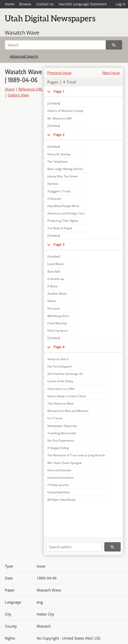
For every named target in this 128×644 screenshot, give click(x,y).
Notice (52, 301)
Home (10, 4)
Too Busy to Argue (60, 228)
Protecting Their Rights (63, 221)
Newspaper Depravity (62, 426)
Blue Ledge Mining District (65, 169)
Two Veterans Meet (61, 403)
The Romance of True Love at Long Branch (76, 455)
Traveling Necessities (62, 433)
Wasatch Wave (22, 33)
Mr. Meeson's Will (59, 118)
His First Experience (61, 440)
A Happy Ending (58, 448)
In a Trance (55, 418)
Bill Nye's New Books (62, 500)
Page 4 (59, 347)
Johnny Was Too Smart (63, 176)
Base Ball (54, 271)
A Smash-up (56, 279)
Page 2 (59, 135)
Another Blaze (57, 294)
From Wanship (57, 323)
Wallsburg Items (58, 316)
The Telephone (58, 162)
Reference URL (31, 89)
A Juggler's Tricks (59, 191)
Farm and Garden (59, 470)
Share (10, 89)
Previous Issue (59, 73)
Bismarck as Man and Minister (68, 411)
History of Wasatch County (65, 111)
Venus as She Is (58, 359)
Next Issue (111, 73)
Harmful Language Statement (83, 4)
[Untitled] (54, 103)
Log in (121, 4)
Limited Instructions (61, 478)
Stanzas (53, 184)
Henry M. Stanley (59, 154)
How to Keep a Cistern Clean (67, 396)
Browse (25, 4)
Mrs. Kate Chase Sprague (65, 463)
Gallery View (18, 95)
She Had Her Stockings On (65, 374)
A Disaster (54, 199)
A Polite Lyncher (58, 485)
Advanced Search (24, 56)
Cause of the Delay (60, 381)
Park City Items (58, 331)
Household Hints (59, 492)
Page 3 (59, 244)
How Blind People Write (63, 206)
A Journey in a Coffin (61, 389)
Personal (53, 309)
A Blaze (53, 286)
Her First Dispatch (60, 366)
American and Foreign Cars (66, 213)
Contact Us (45, 4)
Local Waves (56, 264)
